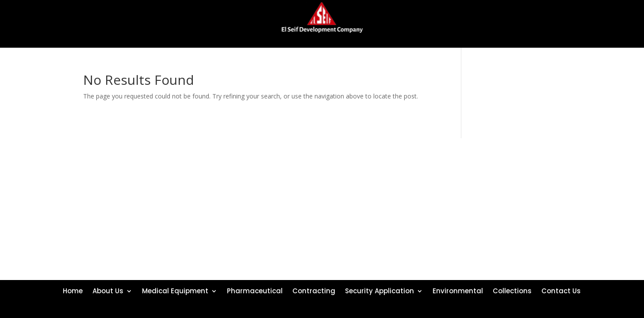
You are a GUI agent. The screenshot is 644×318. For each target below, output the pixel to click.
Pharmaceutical (255, 290)
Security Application (379, 290)
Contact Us (561, 290)
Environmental (458, 290)
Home (73, 290)
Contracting (314, 290)
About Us (108, 290)
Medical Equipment (175, 290)
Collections (512, 290)
